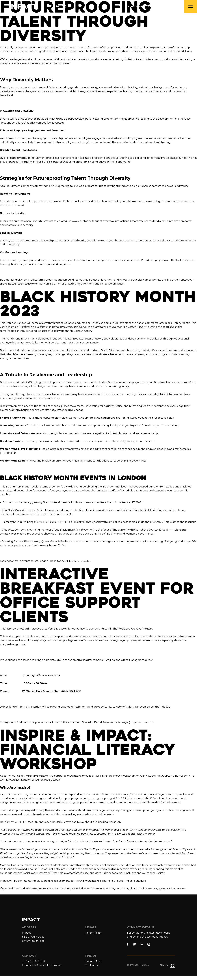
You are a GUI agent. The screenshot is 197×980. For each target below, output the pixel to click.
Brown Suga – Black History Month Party (121, 545)
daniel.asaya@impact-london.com (134, 726)
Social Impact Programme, (33, 780)
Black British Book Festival (115, 502)
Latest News (134, 6)
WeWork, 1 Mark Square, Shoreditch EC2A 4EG (53, 695)
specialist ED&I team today (16, 284)
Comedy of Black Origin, (50, 522)
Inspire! (4, 798)
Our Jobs (154, 6)
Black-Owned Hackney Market (26, 510)
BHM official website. (78, 565)
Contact (172, 6)
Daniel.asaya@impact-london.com (166, 893)
